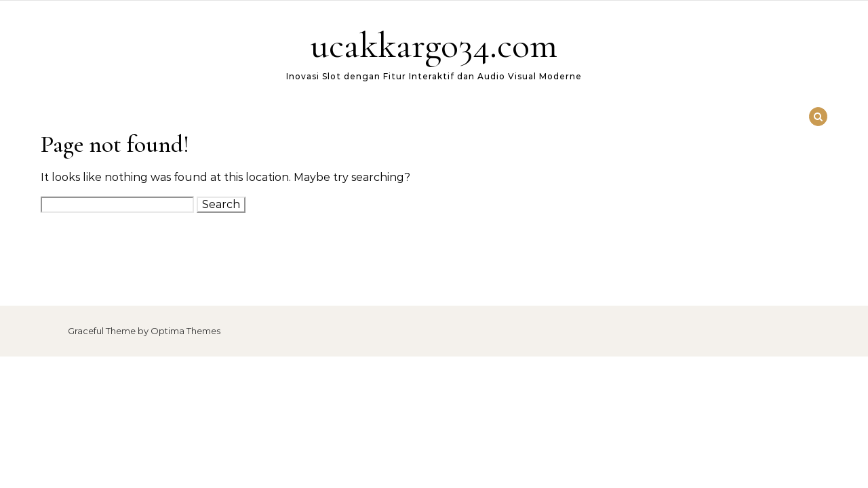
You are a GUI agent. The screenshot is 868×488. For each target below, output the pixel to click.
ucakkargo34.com (434, 45)
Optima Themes (185, 331)
